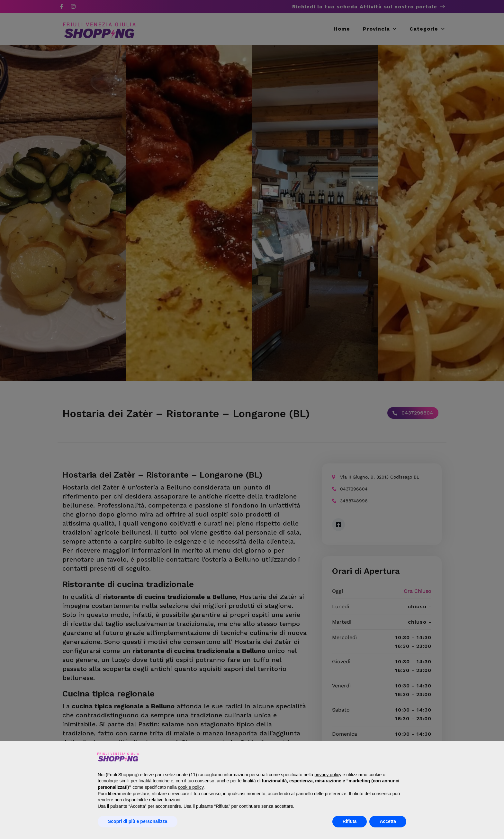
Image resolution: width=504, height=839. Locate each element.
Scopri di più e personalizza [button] (138, 821)
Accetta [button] (388, 821)
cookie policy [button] (191, 787)
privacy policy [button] (328, 775)
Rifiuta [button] (350, 821)
